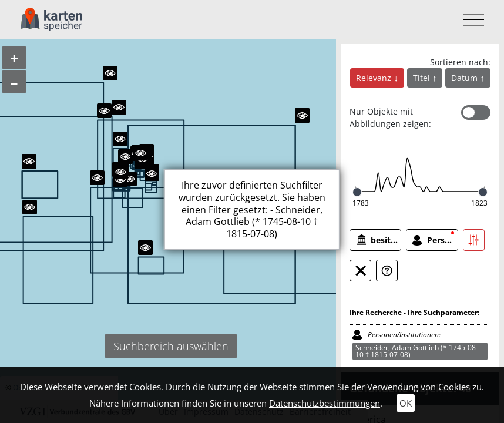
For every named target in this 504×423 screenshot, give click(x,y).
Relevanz (375, 78)
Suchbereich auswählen (171, 346)
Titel (423, 78)
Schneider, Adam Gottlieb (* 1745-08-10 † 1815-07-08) (417, 351)
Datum (466, 78)
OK (406, 403)
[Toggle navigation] (470, 20)
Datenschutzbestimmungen (325, 403)
